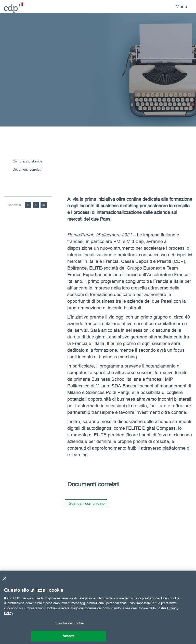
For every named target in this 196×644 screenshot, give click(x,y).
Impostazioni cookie (69, 623)
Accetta (69, 636)
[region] (98, 607)
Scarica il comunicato (87, 503)
